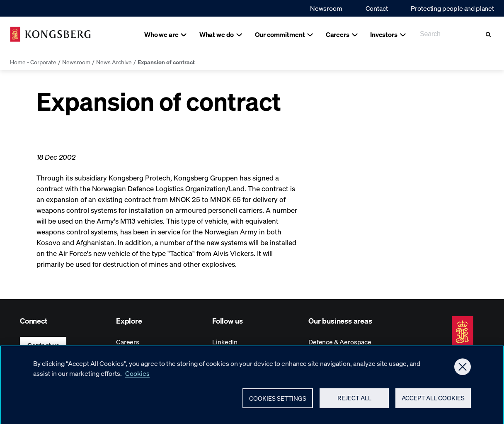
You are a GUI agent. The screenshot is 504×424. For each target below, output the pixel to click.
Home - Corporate (33, 62)
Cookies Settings (278, 402)
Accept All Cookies (433, 402)
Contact (377, 8)
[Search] (488, 34)
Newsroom (326, 8)
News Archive (114, 62)
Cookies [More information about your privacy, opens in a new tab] (137, 376)
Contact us (43, 345)
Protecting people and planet (452, 8)
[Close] (463, 370)
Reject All (354, 402)
